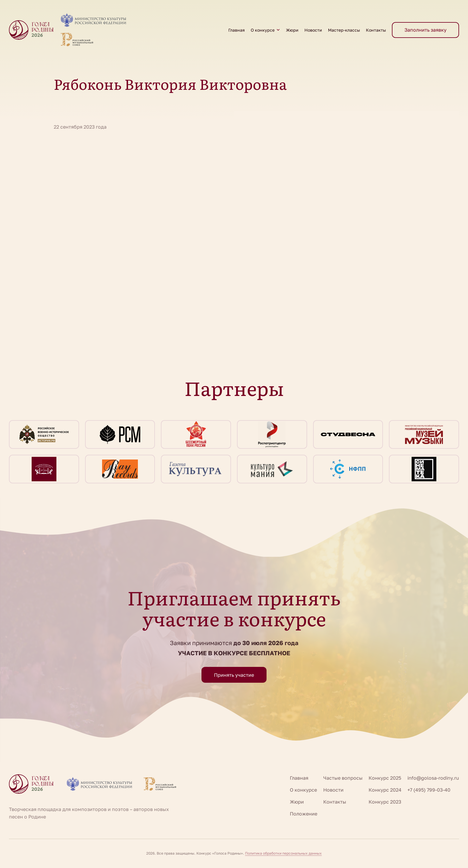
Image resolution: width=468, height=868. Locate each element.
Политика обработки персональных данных (283, 853)
